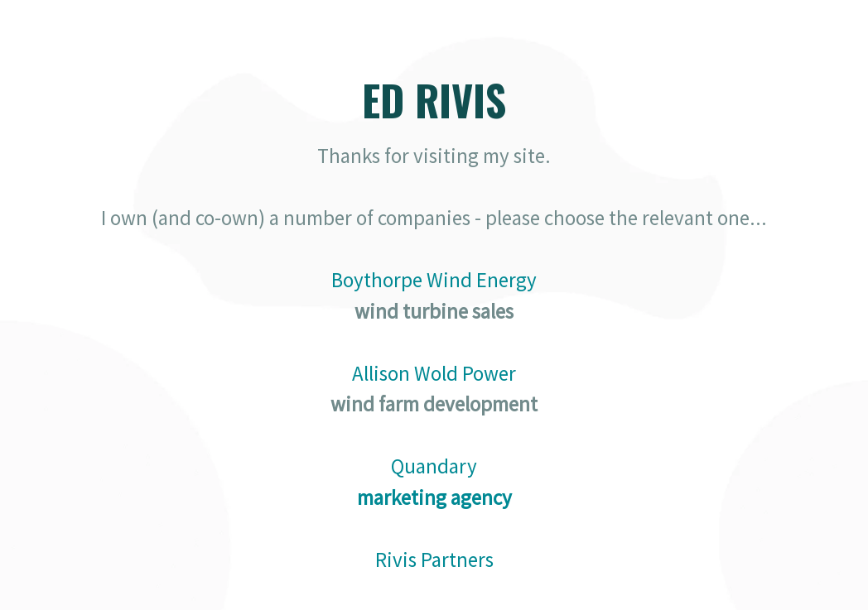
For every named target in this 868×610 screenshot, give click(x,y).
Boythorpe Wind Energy (434, 280)
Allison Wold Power (434, 373)
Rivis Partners (434, 560)
